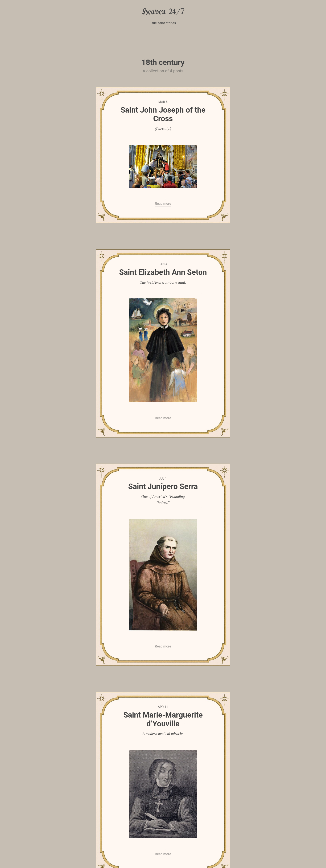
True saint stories (163, 23)
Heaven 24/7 (163, 12)
